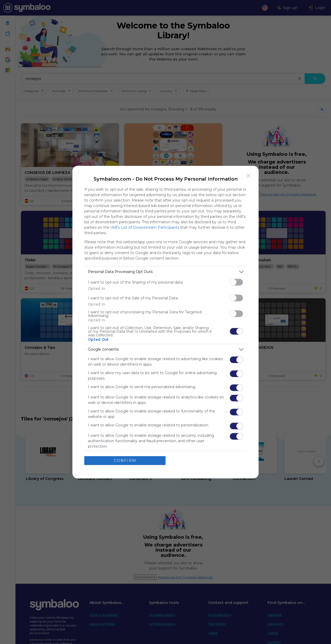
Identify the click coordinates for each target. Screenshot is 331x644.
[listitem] (165, 272)
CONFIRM (125, 461)
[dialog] (165, 322)
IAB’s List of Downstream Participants (145, 227)
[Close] (249, 176)
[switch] (236, 282)
